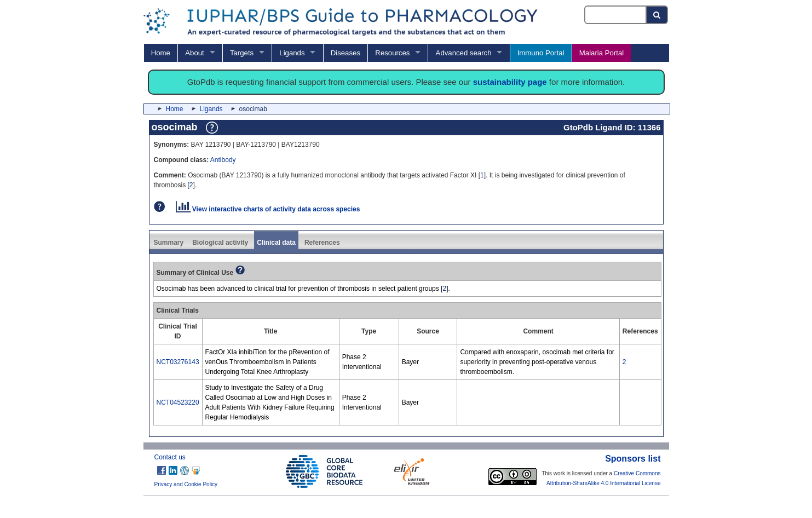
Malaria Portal (601, 53)
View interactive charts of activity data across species (268, 209)
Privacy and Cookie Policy (186, 484)
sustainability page (510, 82)
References (322, 243)
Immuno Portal (541, 53)
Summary (169, 243)
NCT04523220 (178, 402)
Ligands (292, 53)
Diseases (345, 53)
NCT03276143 (178, 362)
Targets (242, 53)
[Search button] (657, 15)
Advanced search (464, 53)
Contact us (170, 457)
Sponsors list (633, 459)
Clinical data (276, 243)
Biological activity (220, 243)
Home (161, 53)
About (194, 53)
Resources (392, 53)
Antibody (223, 160)
